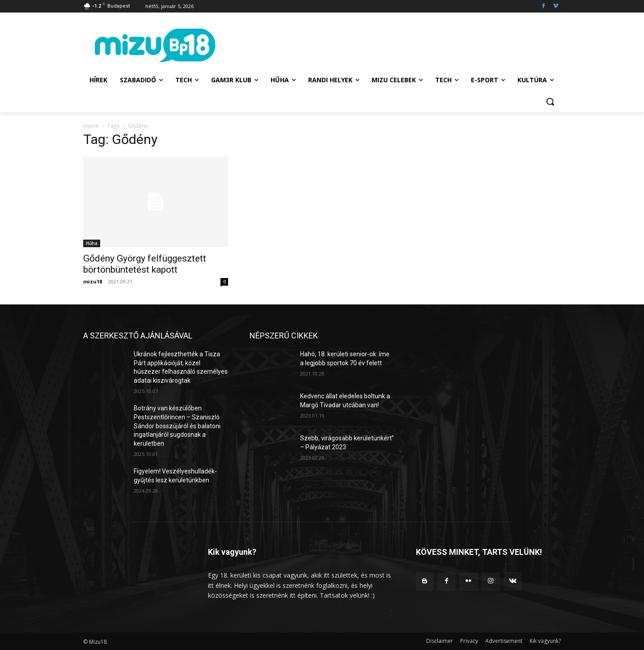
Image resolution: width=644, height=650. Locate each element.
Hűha (92, 243)
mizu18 (93, 281)
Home (91, 126)
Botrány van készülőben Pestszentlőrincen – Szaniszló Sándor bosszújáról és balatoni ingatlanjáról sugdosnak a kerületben (177, 426)
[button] (550, 101)
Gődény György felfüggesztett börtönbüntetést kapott (145, 264)
